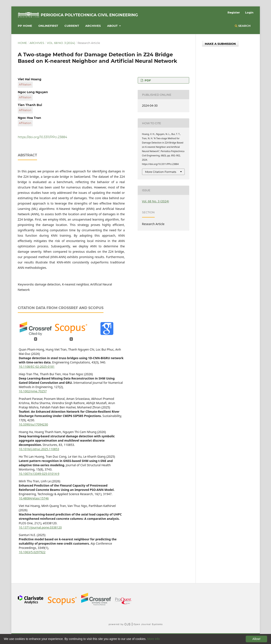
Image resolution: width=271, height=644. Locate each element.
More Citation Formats (161, 172)
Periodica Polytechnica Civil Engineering (89, 15)
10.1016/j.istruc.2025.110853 (39, 449)
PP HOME (25, 26)
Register (234, 12)
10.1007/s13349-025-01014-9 (39, 474)
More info (153, 639)
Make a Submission (220, 44)
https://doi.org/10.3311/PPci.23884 (42, 137)
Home (22, 43)
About (113, 26)
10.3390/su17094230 (33, 424)
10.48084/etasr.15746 (34, 498)
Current (72, 26)
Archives (93, 26)
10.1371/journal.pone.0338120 (40, 527)
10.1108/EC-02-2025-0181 (37, 367)
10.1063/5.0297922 (32, 552)
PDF (147, 80)
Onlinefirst (48, 26)
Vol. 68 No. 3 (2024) (61, 43)
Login (249, 12)
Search (243, 26)
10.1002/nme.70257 (33, 391)
